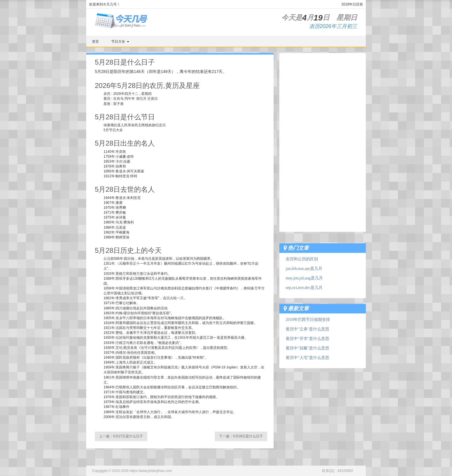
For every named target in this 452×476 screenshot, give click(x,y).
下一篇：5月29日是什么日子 (241, 436)
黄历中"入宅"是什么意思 (307, 358)
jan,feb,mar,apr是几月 (304, 269)
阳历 (118, 72)
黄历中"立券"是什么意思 (307, 329)
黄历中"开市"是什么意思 (307, 339)
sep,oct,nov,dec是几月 (304, 288)
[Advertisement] (323, 140)
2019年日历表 (352, 4)
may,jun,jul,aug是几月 (304, 278)
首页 (95, 42)
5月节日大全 (113, 130)
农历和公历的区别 (302, 259)
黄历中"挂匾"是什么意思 (307, 348)
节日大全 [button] (120, 42)
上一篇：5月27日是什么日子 (121, 436)
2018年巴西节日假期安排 (308, 320)
